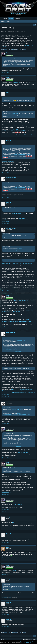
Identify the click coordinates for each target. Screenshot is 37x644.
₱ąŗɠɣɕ (8, 547)
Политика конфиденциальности (30, 641)
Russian (2, 639)
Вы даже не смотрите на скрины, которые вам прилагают (17, 263)
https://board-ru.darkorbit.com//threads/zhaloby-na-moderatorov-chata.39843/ (15, 220)
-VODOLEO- (15, 539)
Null (13, 522)
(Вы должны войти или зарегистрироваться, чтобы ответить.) (24, 631)
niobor (8, 93)
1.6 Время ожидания (8, 161)
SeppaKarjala (5, 560)
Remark (10, 597)
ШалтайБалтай (16, 83)
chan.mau (9, 619)
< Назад (3, 49)
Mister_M (8, 141)
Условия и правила (19, 641)
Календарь (18, 18)
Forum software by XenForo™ (17, 642)
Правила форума (7, 492)
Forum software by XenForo (6, 642)
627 (17, 49)
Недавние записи (6, 21)
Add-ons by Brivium (28, 642)
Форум (11, 18)
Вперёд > (24, 49)
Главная (4, 18)
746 (21, 49)
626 (15, 49)
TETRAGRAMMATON (11, 178)
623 (9, 49)
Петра (8, 53)
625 (13, 49)
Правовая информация (28, 639)
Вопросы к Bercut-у (7, 326)
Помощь (35, 639)
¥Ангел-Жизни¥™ (5, 397)
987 (13, 608)
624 (11, 49)
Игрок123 (15, 571)
